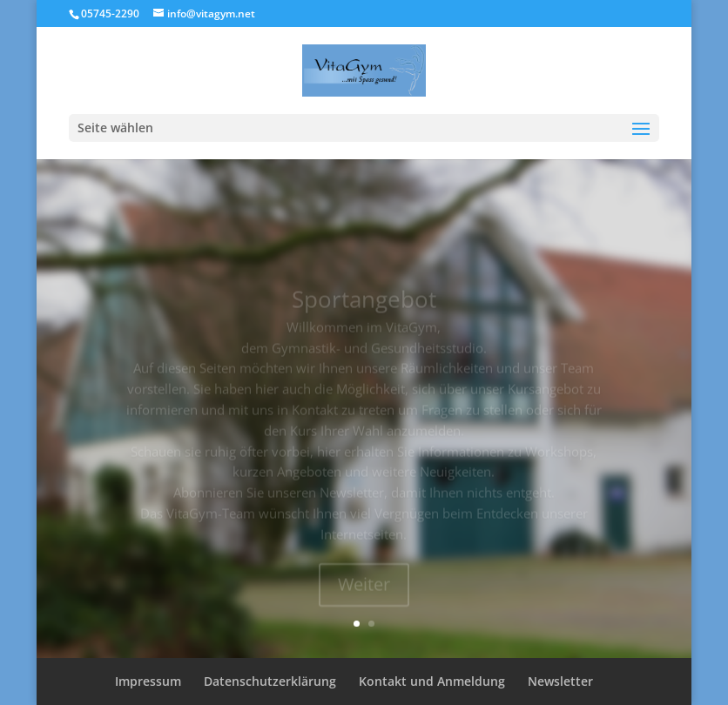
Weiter (364, 591)
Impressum (148, 681)
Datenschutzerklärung (270, 681)
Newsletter (560, 681)
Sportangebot (364, 306)
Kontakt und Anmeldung (432, 681)
